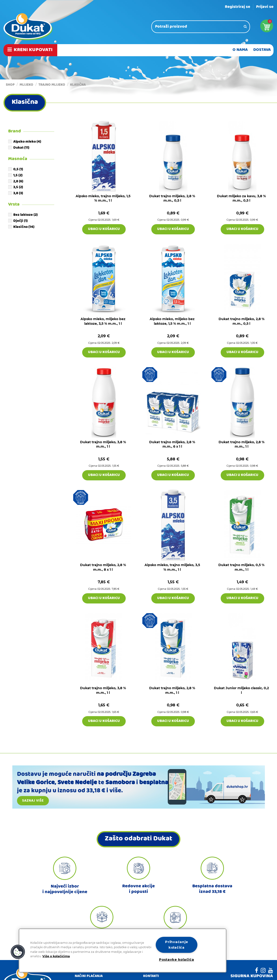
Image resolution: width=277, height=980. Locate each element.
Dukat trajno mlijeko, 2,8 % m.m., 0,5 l (172, 198)
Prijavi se (265, 7)
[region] (123, 951)
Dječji (20, 221)
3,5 (18, 187)
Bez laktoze (25, 215)
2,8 (18, 182)
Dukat (21, 148)
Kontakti (151, 977)
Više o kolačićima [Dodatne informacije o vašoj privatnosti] (56, 956)
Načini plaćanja (89, 977)
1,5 (18, 176)
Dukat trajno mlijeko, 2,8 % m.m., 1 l (242, 444)
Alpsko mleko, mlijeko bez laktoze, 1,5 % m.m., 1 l (172, 321)
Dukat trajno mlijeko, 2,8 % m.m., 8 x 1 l (103, 567)
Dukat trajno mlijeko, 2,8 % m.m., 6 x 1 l (172, 444)
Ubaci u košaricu (104, 229)
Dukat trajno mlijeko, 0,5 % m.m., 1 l (241, 567)
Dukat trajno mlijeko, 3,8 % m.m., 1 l (103, 444)
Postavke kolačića (176, 960)
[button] (18, 952)
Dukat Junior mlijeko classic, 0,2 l (241, 690)
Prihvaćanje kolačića (176, 945)
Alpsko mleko (27, 142)
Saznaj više (33, 801)
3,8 (18, 193)
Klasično (24, 227)
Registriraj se (238, 7)
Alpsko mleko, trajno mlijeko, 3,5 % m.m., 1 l (172, 567)
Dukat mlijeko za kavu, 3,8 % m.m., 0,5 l (241, 198)
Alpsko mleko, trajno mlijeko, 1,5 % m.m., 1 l (103, 198)
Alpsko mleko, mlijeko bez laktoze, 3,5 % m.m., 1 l (103, 321)
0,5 (18, 170)
